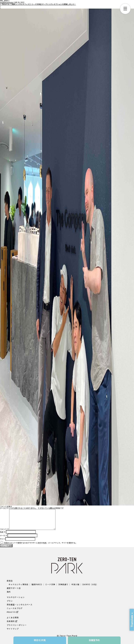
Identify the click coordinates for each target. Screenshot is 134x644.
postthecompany (7, 2)
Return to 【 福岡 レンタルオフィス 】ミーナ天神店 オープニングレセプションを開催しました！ (38, 4)
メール (4, 535)
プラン (10, 601)
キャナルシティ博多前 (18, 584)
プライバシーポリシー (17, 625)
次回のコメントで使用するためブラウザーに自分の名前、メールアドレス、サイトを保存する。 (40, 543)
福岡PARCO (37, 584)
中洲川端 (75, 584)
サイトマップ (13, 629)
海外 (9, 592)
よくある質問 (13, 617)
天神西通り (63, 584)
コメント (4, 529)
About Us (11, 612)
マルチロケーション (16, 597)
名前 (3, 532)
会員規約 (11, 621)
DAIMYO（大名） (90, 584)
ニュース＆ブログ (15, 608)
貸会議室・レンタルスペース (19, 605)
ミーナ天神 (50, 584)
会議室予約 (94, 640)
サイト (3, 539)
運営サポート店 (14, 588)
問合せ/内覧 (40, 640)
